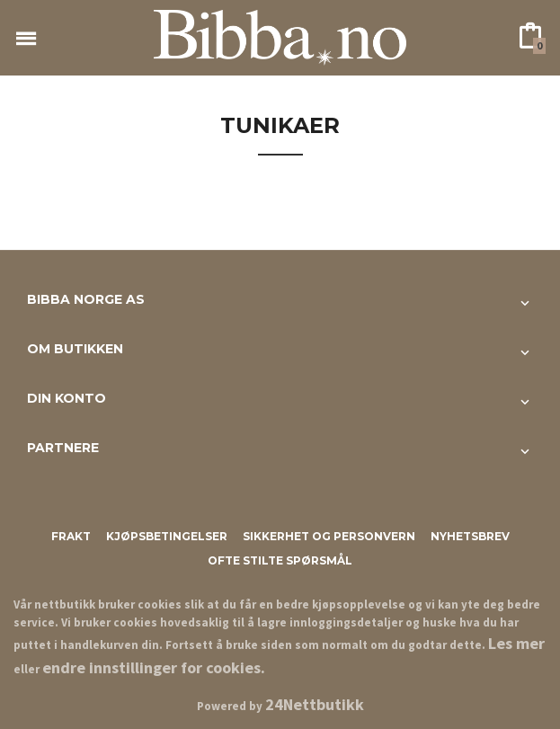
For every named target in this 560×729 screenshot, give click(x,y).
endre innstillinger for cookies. (154, 667)
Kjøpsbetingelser (167, 536)
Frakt (71, 536)
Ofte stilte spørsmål (280, 560)
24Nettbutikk (315, 704)
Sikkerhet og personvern (329, 536)
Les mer (516, 643)
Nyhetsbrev (470, 536)
